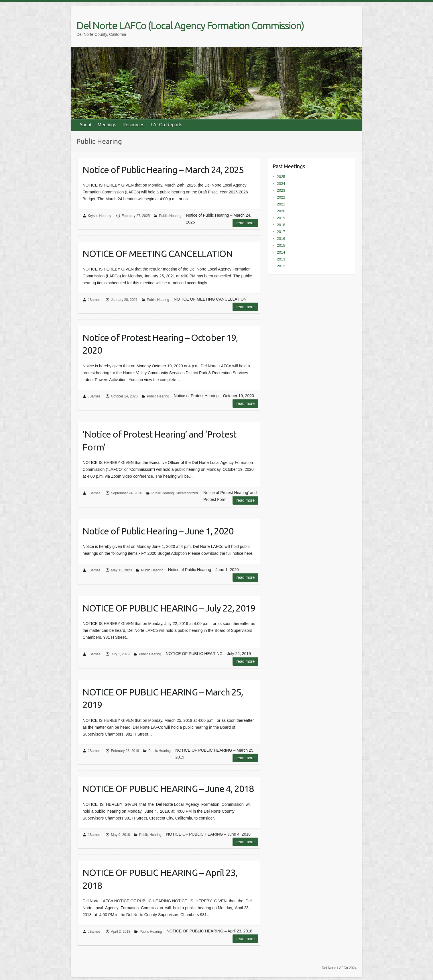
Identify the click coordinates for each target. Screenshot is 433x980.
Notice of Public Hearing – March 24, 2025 (163, 170)
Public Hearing (170, 216)
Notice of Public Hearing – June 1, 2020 (158, 531)
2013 (281, 259)
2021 (281, 204)
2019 (281, 218)
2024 (281, 184)
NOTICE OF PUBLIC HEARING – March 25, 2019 (163, 698)
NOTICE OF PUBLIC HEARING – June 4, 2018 (168, 789)
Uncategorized (187, 493)
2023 (281, 190)
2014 (281, 252)
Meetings (107, 125)
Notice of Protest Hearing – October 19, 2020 (160, 344)
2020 (281, 211)
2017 (281, 232)
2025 (281, 177)
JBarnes (94, 300)
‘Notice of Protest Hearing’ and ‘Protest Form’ (160, 441)
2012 (281, 266)
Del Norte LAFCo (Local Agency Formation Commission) (190, 25)
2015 (281, 245)
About (85, 125)
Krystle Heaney (100, 216)
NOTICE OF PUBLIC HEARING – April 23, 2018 (160, 879)
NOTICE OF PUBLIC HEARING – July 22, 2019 (169, 608)
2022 (281, 197)
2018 (281, 225)
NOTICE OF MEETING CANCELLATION (158, 254)
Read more (245, 223)
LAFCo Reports (166, 125)
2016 (281, 239)
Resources (133, 125)
